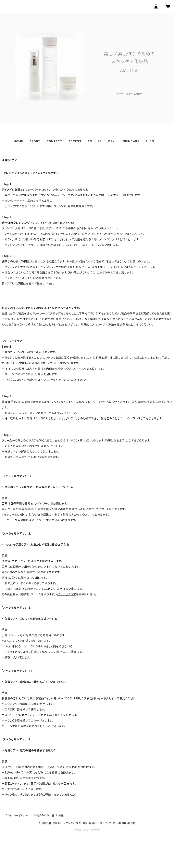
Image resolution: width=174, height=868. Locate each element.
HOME (18, 141)
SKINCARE (131, 141)
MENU (112, 141)
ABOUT (35, 141)
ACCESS (75, 141)
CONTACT (54, 141)
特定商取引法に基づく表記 (49, 815)
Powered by (87, 830)
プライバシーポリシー (16, 815)
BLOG (150, 141)
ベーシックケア (67, 594)
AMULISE (95, 141)
